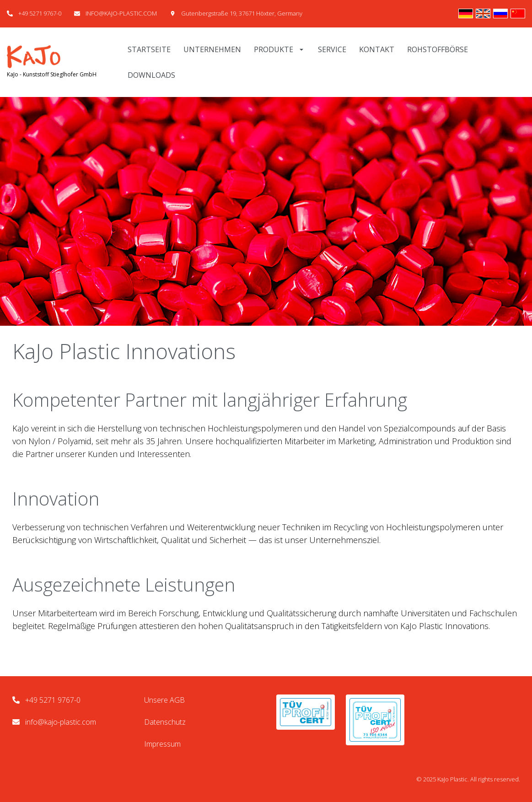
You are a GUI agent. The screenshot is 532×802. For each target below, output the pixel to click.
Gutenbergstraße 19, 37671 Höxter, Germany (242, 13)
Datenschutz (165, 722)
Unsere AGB (164, 700)
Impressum (162, 744)
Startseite (149, 49)
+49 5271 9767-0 (40, 13)
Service (332, 49)
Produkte (279, 49)
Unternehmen (212, 49)
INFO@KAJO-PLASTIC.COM (121, 13)
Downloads (151, 75)
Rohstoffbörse (438, 49)
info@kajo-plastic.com (61, 722)
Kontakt (377, 49)
